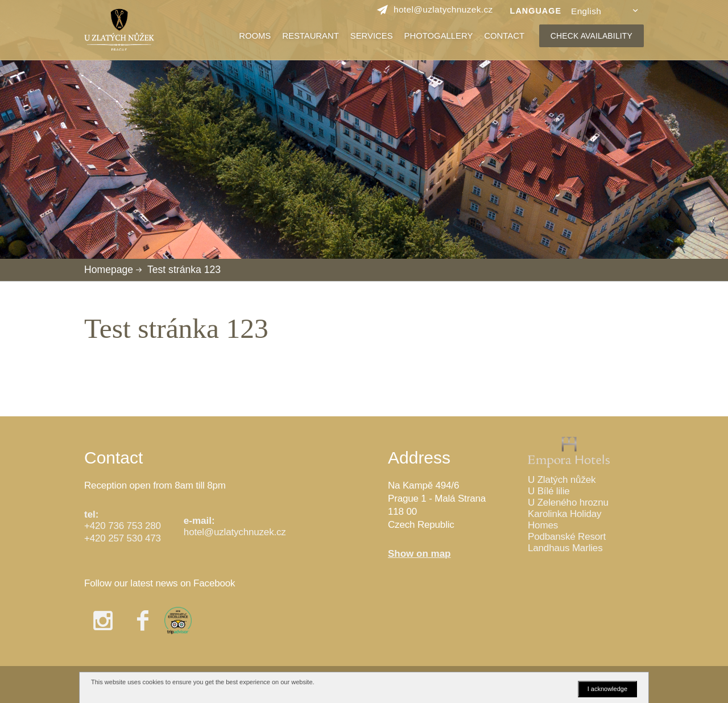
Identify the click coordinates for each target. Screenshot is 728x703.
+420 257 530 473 (123, 538)
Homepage (109, 270)
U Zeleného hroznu (568, 503)
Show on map (419, 554)
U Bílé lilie (549, 491)
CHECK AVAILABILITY (591, 36)
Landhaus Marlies (565, 548)
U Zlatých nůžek (562, 480)
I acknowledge (607, 689)
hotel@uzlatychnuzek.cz (235, 532)
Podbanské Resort (567, 537)
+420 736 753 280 (123, 526)
